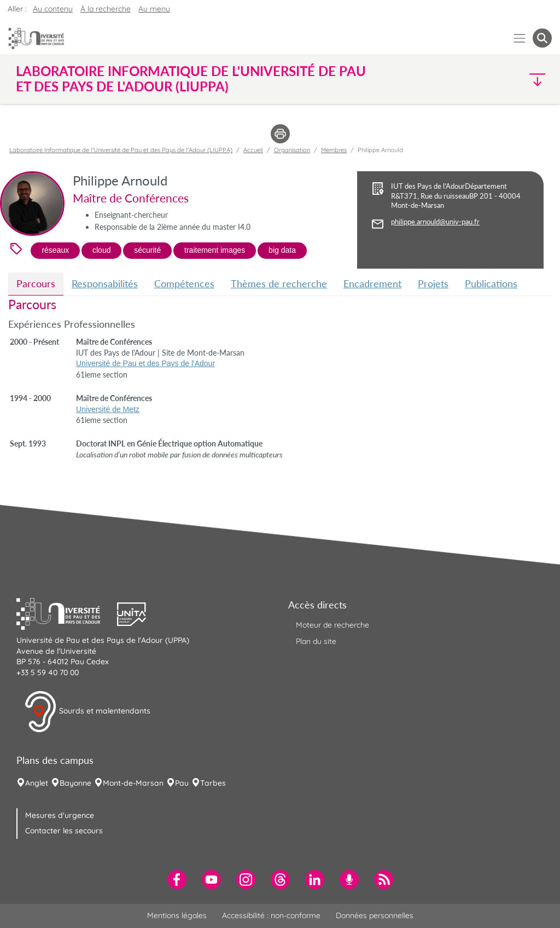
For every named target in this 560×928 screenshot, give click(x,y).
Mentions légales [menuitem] (177, 915)
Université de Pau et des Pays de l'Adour (145, 363)
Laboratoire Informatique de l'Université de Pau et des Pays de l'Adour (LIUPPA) (121, 150)
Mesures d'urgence (60, 815)
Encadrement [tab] (372, 283)
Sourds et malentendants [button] (87, 712)
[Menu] (520, 38)
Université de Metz (108, 409)
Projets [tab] (433, 283)
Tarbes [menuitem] (213, 783)
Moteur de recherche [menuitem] (332, 625)
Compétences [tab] (184, 283)
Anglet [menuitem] (37, 783)
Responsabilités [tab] (105, 283)
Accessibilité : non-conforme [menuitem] (271, 915)
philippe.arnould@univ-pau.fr (435, 222)
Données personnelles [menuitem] (375, 915)
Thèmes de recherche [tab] (279, 283)
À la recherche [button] (106, 9)
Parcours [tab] (36, 283)
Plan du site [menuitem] (316, 641)
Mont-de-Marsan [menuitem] (133, 783)
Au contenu (53, 9)
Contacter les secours (64, 831)
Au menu (154, 9)
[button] (487, 79)
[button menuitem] (542, 38)
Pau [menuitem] (182, 783)
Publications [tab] (491, 283)
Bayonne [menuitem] (75, 783)
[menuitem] (177, 880)
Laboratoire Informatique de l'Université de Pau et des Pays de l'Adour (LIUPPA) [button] (191, 79)
